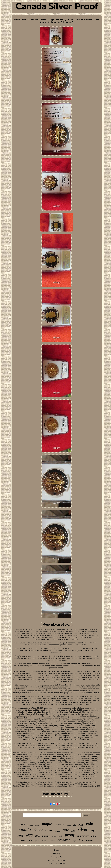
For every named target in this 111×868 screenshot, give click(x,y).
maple (47, 824)
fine (81, 840)
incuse (57, 831)
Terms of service (57, 864)
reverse (59, 824)
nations (46, 836)
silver (83, 829)
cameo (69, 825)
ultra (94, 836)
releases (30, 825)
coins (49, 830)
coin (90, 824)
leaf (20, 835)
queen (89, 840)
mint (30, 840)
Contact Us (56, 857)
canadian (64, 840)
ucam (37, 825)
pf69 (73, 831)
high (60, 836)
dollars (54, 837)
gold (22, 824)
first (37, 836)
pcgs (81, 825)
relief (44, 841)
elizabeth (52, 841)
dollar (38, 830)
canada (24, 829)
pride (23, 841)
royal (75, 841)
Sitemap (57, 854)
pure (66, 830)
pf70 (29, 835)
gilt (75, 825)
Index (57, 850)
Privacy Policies (57, 860)
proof (70, 835)
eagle (93, 831)
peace (37, 841)
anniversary (83, 836)
